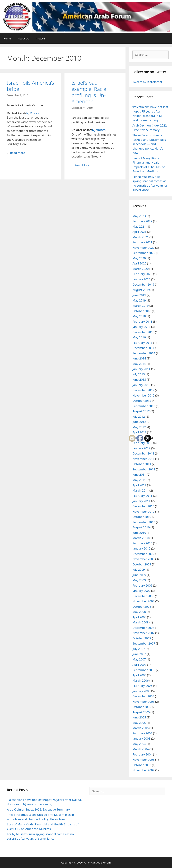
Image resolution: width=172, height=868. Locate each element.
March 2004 (141, 749)
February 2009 (142, 585)
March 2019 (141, 306)
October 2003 (142, 765)
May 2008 (139, 612)
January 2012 (141, 448)
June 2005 (139, 717)
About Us (23, 38)
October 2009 (142, 564)
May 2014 (139, 364)
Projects (41, 38)
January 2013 (141, 385)
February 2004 (142, 754)
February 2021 (142, 242)
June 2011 (139, 475)
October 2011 (142, 464)
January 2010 (141, 548)
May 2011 (139, 480)
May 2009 (139, 580)
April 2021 (139, 232)
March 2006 (141, 680)
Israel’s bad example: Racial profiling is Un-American (89, 92)
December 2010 (143, 506)
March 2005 (141, 728)
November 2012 (143, 395)
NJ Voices (32, 113)
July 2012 (139, 417)
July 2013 (139, 374)
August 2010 (141, 527)
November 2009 (143, 559)
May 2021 (139, 226)
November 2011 (143, 459)
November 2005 (143, 702)
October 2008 (142, 607)
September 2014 (144, 353)
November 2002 (143, 770)
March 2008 (141, 622)
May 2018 (139, 316)
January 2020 (141, 279)
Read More (18, 153)
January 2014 (141, 369)
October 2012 (142, 401)
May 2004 (139, 744)
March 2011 (141, 490)
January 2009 (141, 591)
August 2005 (141, 712)
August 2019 (141, 290)
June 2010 (139, 533)
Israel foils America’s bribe (31, 86)
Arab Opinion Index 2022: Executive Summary (38, 809)
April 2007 (139, 665)
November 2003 (143, 760)
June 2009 (139, 575)
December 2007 (143, 628)
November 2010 (143, 512)
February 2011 (142, 496)
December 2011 (143, 453)
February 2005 (142, 733)
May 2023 (139, 216)
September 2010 (144, 522)
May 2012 (139, 427)
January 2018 (141, 327)
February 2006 (142, 686)
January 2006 (141, 691)
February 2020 (142, 274)
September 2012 (144, 406)
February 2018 (142, 321)
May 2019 (139, 300)
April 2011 (139, 485)
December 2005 (143, 696)
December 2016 (143, 332)
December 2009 (143, 554)
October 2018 (142, 311)
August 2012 (141, 411)
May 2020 (139, 258)
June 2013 (139, 379)
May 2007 (139, 659)
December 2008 (143, 596)
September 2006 (144, 670)
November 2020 (143, 248)
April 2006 (139, 675)
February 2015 (142, 343)
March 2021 (141, 237)
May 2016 (139, 337)
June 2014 (139, 358)
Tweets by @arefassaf (147, 82)
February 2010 (142, 543)
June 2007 (139, 654)
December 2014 (143, 348)
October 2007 (142, 638)
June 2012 (139, 422)
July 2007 (139, 649)
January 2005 (141, 738)
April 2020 (139, 263)
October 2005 (142, 707)
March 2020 (141, 269)
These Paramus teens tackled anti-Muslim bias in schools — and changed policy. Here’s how (149, 144)
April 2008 (139, 617)
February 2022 (142, 221)
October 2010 (142, 517)
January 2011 (141, 501)
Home (7, 38)
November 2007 (143, 633)
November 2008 (143, 601)
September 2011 (144, 469)
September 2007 (144, 643)
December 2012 (143, 390)
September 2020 (144, 253)
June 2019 (139, 295)
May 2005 (139, 723)
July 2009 (139, 570)
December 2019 (143, 284)
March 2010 (141, 538)
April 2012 (139, 432)
